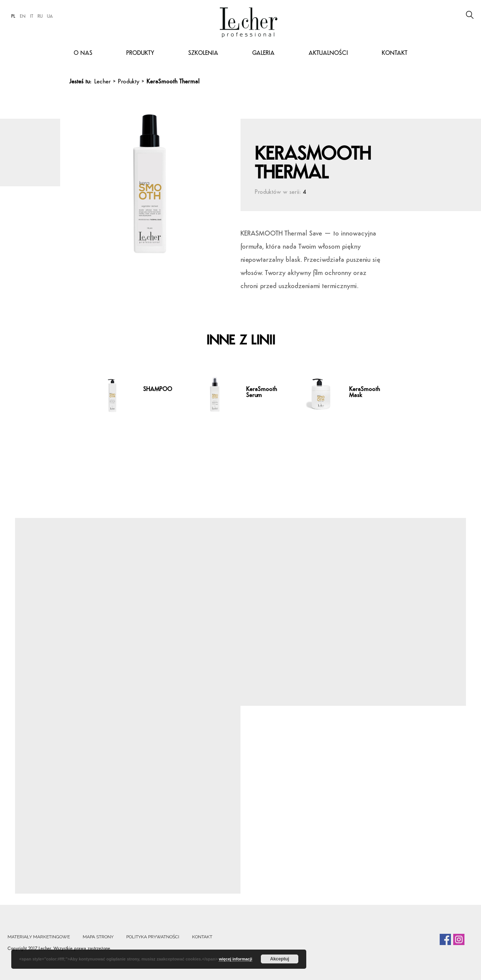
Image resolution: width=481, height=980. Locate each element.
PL (13, 17)
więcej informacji (235, 959)
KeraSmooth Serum (262, 393)
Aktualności (328, 53)
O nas (83, 53)
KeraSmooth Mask (365, 393)
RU (40, 17)
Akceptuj (280, 959)
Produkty (140, 53)
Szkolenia (203, 53)
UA (50, 17)
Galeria (263, 53)
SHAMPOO (158, 390)
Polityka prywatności (153, 937)
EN (23, 17)
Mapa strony (98, 937)
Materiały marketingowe (39, 937)
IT (32, 17)
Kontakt (395, 53)
